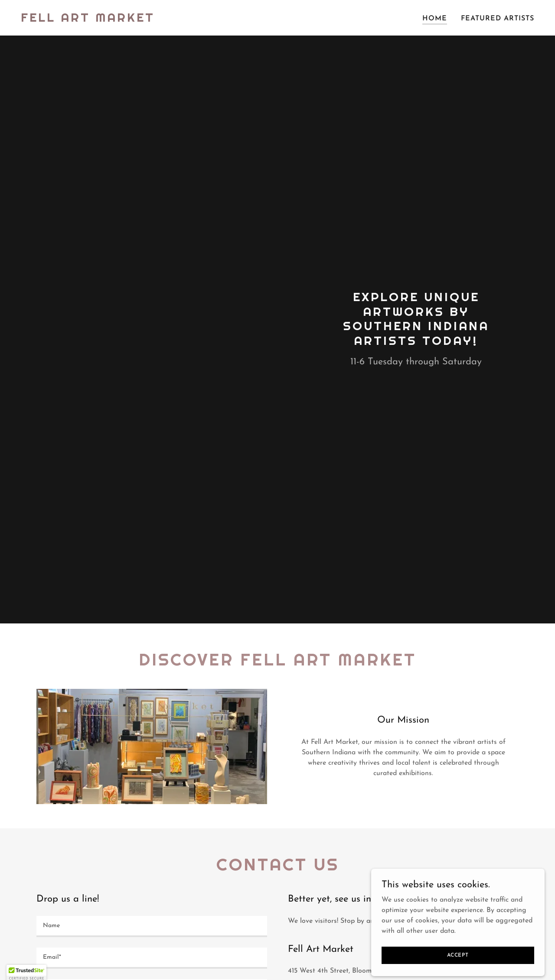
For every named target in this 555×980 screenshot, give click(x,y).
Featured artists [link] (498, 19)
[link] (88, 20)
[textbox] (152, 926)
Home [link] (435, 19)
